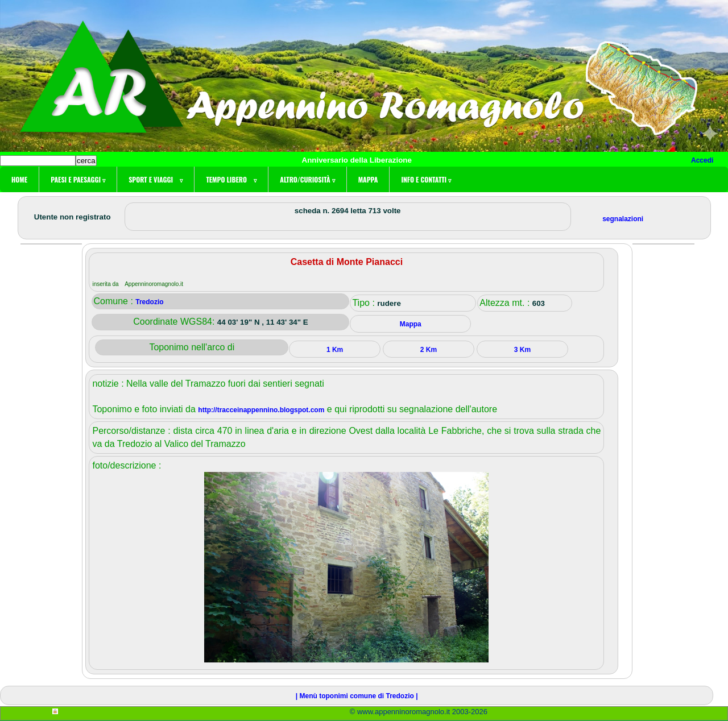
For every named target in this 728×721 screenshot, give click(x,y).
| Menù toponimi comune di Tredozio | (357, 696)
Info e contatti (426, 179)
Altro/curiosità (307, 179)
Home (19, 179)
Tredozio (149, 302)
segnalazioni (623, 219)
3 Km (522, 350)
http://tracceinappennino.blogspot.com (261, 410)
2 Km (429, 350)
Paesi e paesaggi (78, 179)
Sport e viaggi (156, 179)
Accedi (702, 160)
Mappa (368, 179)
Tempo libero (231, 179)
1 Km (335, 350)
